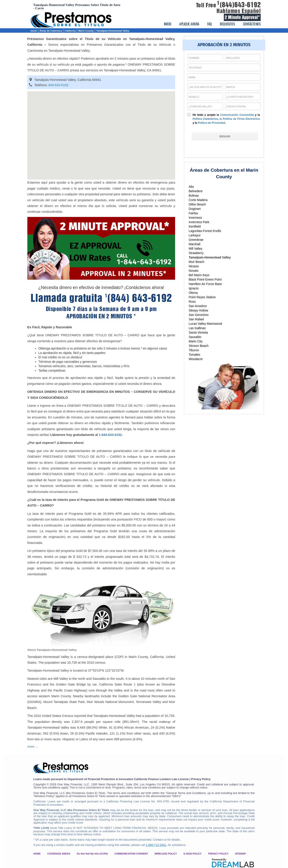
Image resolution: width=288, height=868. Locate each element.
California (70, 31)
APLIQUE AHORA (189, 24)
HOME (37, 854)
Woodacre (196, 359)
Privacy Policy (201, 779)
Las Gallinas (197, 328)
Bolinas (194, 196)
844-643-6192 (58, 85)
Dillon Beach (197, 204)
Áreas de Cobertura (51, 31)
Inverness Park (199, 222)
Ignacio (194, 288)
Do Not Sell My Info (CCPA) (92, 854)
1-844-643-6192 (110, 435)
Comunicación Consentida (237, 115)
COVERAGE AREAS (59, 854)
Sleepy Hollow (198, 310)
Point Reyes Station (202, 297)
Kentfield (194, 226)
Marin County (86, 31)
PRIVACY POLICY (218, 854)
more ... (33, 746)
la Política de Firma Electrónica (240, 119)
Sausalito (195, 337)
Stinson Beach (198, 346)
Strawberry (196, 253)
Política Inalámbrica (205, 119)
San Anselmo (198, 306)
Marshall (194, 244)
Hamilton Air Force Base (205, 284)
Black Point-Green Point (205, 279)
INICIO (168, 24)
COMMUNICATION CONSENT (131, 854)
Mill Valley (195, 249)
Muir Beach (196, 262)
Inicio (34, 31)
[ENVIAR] (225, 136)
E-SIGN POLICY (193, 854)
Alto (191, 187)
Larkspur (194, 235)
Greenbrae (196, 240)
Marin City (195, 341)
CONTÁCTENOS (252, 24)
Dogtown (195, 209)
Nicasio (194, 266)
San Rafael (196, 319)
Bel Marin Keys (199, 275)
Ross (192, 302)
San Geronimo (198, 315)
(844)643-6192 (239, 5)
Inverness (195, 218)
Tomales (194, 355)
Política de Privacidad (211, 123)
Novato (193, 271)
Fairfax (193, 213)
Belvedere (195, 191)
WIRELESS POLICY (166, 854)
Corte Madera (198, 200)
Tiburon (194, 350)
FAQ (210, 24)
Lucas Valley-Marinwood (205, 324)
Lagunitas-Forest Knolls (205, 231)
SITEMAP (240, 854)
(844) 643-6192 (138, 298)
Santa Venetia (198, 332)
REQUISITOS (227, 24)
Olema (193, 293)
